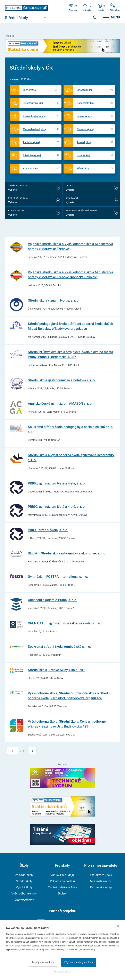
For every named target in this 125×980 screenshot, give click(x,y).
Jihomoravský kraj (33, 103)
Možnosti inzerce (101, 881)
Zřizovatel (72, 198)
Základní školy (24, 875)
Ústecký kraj (83, 155)
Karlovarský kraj (85, 103)
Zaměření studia (18, 185)
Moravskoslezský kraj (35, 129)
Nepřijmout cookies (43, 962)
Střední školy (24, 881)
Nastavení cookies (62, 971)
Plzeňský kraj (84, 142)
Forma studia (16, 210)
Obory (69, 185)
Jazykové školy (24, 900)
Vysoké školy (24, 887)
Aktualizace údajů (62, 875)
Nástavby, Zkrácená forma (82, 210)
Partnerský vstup (101, 887)
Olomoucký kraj (85, 129)
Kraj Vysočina (30, 169)
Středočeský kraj (32, 155)
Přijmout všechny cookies (79, 962)
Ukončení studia (18, 198)
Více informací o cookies (56, 938)
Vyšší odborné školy (24, 893)
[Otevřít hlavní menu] (26, 18)
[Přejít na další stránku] (33, 751)
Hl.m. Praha (29, 90)
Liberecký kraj (84, 116)
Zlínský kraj (83, 169)
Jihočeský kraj (85, 90)
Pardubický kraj (31, 142)
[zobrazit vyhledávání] (95, 17)
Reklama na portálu (62, 881)
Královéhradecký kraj (34, 116)
